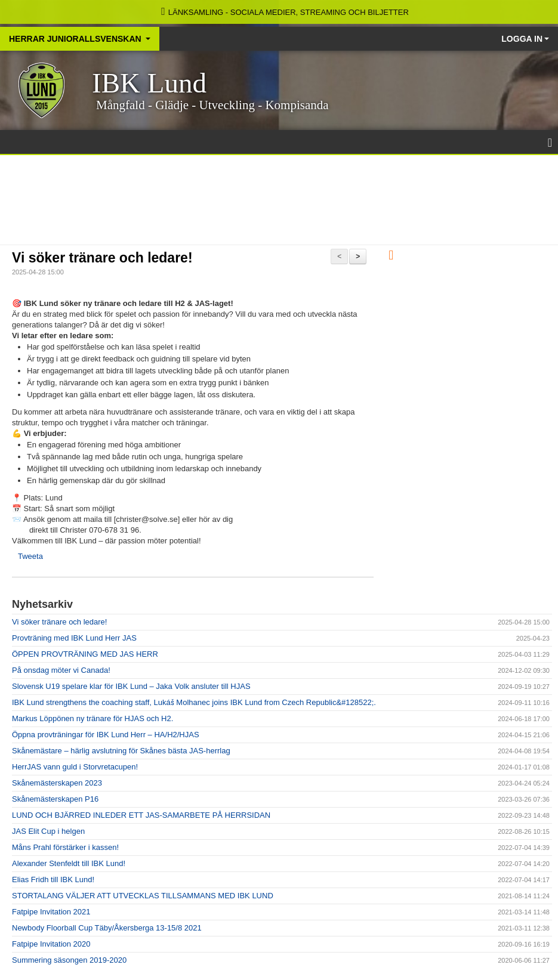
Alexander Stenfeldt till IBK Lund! (69, 863)
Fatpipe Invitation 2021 (51, 912)
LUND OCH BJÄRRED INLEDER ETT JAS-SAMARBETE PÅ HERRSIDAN (141, 815)
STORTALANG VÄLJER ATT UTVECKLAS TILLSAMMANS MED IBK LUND (143, 896)
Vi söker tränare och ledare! (102, 258)
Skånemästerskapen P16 (55, 799)
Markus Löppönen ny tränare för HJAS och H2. (93, 718)
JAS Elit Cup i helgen (48, 831)
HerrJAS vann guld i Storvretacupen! (75, 767)
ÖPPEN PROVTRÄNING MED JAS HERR (85, 654)
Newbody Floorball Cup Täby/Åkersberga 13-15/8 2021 (107, 928)
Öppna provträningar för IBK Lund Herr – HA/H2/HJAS (106, 735)
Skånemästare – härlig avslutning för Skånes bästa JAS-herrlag (121, 751)
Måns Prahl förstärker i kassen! (65, 847)
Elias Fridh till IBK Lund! (53, 879)
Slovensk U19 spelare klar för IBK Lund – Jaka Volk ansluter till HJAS (131, 686)
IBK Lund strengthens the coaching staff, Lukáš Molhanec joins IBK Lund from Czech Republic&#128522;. (194, 702)
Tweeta (30, 556)
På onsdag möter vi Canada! (61, 670)
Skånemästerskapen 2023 (57, 783)
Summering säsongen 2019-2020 (69, 960)
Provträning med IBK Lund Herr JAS (74, 638)
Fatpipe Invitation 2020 (51, 944)
